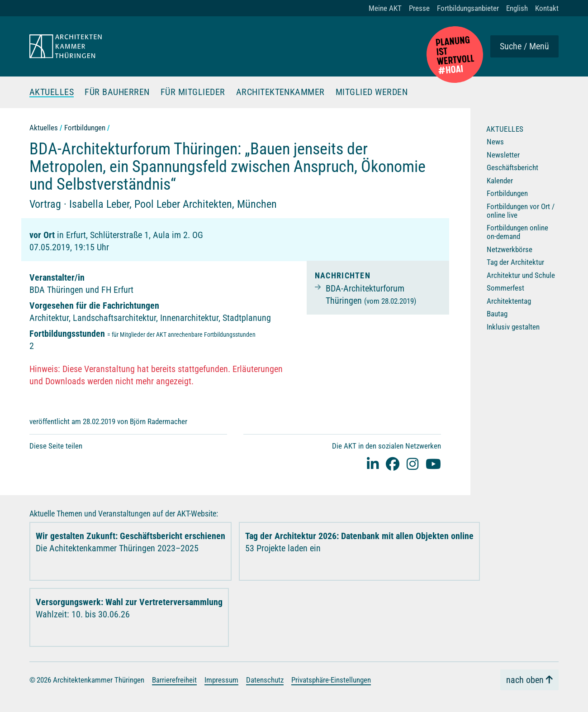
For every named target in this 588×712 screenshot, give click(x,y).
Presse (419, 8)
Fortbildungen (85, 128)
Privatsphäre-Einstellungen (331, 679)
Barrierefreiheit (174, 679)
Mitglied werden (372, 92)
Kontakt (547, 8)
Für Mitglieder (193, 92)
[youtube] (433, 464)
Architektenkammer (281, 92)
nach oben (525, 680)
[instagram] (413, 464)
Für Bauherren (118, 92)
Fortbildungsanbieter (468, 8)
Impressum (221, 679)
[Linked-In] (373, 464)
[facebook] (393, 464)
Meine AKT (385, 8)
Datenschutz (265, 679)
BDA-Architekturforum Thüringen (371, 294)
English (517, 8)
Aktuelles (52, 92)
